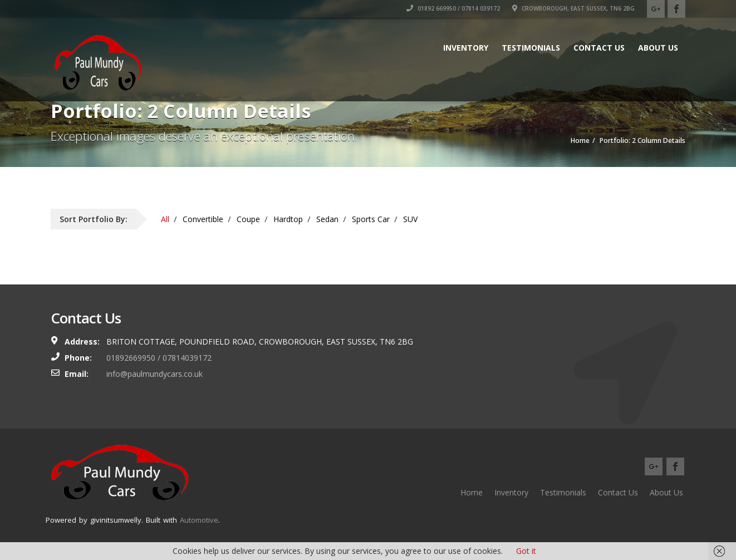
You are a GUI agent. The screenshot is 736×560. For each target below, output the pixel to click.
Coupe (248, 219)
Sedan (327, 219)
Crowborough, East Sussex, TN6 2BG (573, 8)
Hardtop (288, 219)
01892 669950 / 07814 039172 (453, 8)
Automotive (199, 520)
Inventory (466, 48)
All (165, 219)
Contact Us (599, 48)
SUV (410, 219)
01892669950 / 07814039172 (159, 358)
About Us (658, 48)
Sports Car (371, 219)
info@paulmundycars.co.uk (154, 374)
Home (472, 492)
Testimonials (531, 48)
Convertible (203, 219)
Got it (526, 551)
